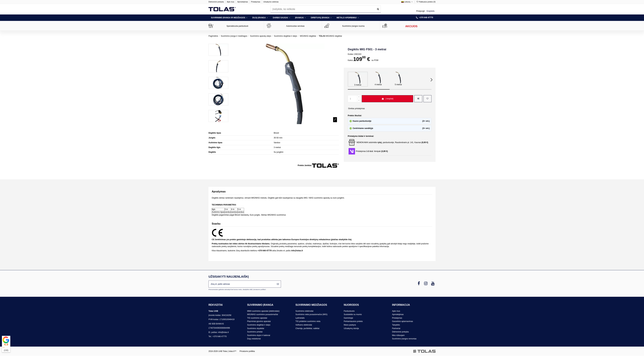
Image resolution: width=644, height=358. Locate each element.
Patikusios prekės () (426, 2)
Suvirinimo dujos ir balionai (259, 335)
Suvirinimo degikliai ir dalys (259, 325)
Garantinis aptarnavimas (402, 321)
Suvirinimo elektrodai (304, 311)
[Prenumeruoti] (278, 284)
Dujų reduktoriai (254, 339)
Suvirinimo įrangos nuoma (353, 26)
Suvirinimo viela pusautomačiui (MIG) (311, 314)
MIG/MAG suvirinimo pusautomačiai (263, 314)
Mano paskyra (350, 325)
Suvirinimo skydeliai (256, 328)
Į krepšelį (387, 99)
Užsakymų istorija (351, 328)
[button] (229, 18)
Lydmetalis (300, 318)
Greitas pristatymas (356, 109)
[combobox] (326, 9)
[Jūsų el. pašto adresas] (242, 284)
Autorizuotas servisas (295, 26)
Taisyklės (396, 325)
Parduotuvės (349, 311)
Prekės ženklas (305, 165)
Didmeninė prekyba (216, 2)
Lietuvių (407, 2)
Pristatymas (256, 2)
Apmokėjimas (243, 2)
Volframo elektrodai (304, 325)
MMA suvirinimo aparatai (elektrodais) (263, 311)
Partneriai (396, 328)
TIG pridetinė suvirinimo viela (308, 321)
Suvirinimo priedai (255, 332)
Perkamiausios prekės (353, 321)
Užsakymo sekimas (271, 2)
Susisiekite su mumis (353, 314)
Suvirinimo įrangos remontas (404, 339)
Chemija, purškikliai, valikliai (307, 328)
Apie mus (231, 2)
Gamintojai (348, 318)
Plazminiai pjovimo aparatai (259, 321)
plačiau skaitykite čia (341, 240)
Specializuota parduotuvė (237, 26)
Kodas (350, 54)
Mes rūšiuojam (398, 335)
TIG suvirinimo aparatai (257, 318)
